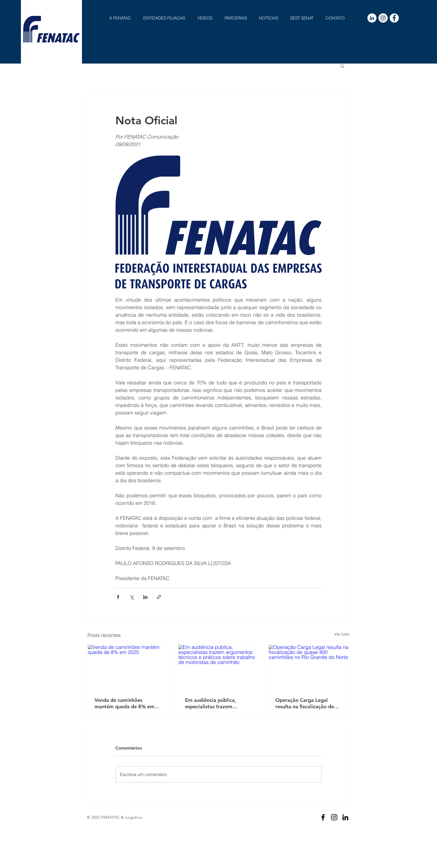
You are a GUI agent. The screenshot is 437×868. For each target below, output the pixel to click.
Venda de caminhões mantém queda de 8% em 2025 (124, 703)
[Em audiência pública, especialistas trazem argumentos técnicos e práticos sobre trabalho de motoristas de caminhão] (219, 667)
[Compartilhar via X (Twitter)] (132, 597)
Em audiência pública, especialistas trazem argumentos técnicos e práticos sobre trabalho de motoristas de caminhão (216, 703)
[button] (342, 66)
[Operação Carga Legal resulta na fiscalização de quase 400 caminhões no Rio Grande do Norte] (309, 667)
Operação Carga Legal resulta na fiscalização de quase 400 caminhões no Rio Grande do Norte (309, 703)
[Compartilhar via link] (159, 597)
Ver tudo (342, 634)
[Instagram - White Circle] (383, 18)
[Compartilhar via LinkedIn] (145, 597)
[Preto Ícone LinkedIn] (345, 817)
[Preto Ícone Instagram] (334, 817)
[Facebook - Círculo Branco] (394, 18)
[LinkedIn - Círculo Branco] (372, 18)
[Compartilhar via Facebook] (118, 597)
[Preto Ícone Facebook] (323, 817)
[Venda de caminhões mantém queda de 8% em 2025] (128, 667)
